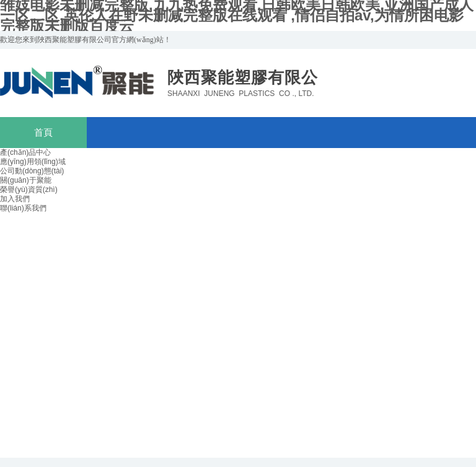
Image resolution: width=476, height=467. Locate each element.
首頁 (43, 133)
